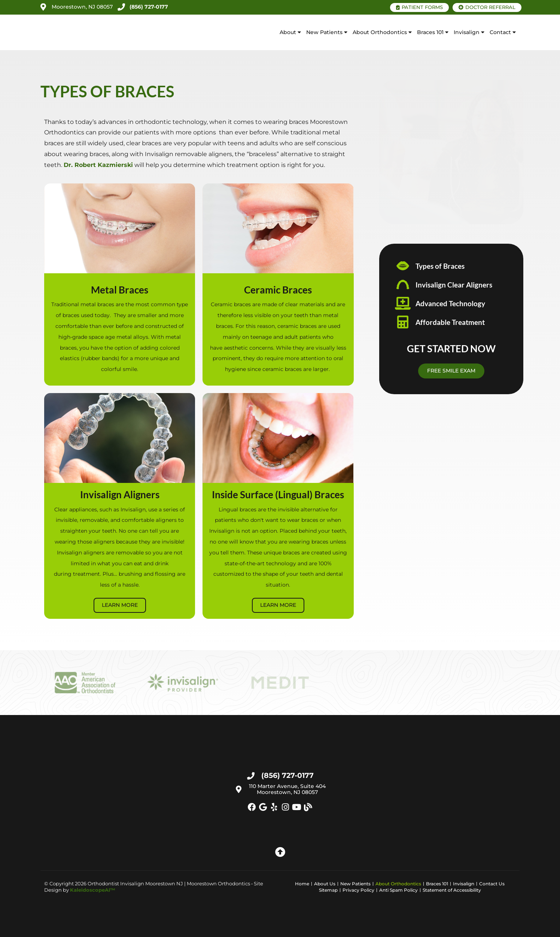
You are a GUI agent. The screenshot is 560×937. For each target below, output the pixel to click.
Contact (503, 32)
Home (302, 884)
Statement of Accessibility (452, 890)
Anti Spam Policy (398, 890)
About (290, 32)
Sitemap (328, 890)
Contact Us (492, 884)
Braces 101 (433, 32)
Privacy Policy (358, 890)
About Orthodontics (382, 32)
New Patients (327, 32)
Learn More (120, 605)
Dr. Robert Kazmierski (98, 165)
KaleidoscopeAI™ (93, 890)
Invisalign (469, 32)
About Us (325, 884)
